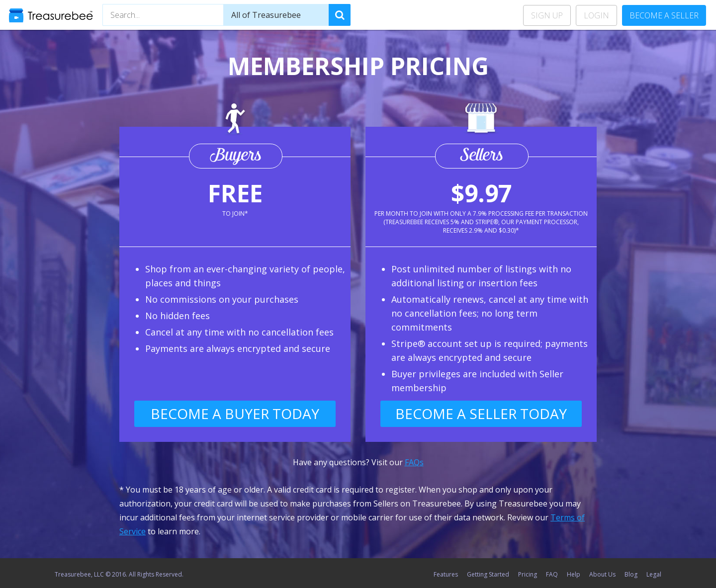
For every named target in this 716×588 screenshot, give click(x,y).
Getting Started (488, 574)
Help (574, 574)
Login (596, 15)
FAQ (552, 574)
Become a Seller (664, 15)
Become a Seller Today (481, 414)
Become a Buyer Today (235, 414)
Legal (654, 574)
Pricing (528, 574)
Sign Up (547, 15)
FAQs (414, 462)
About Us (602, 574)
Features (446, 574)
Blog (631, 574)
